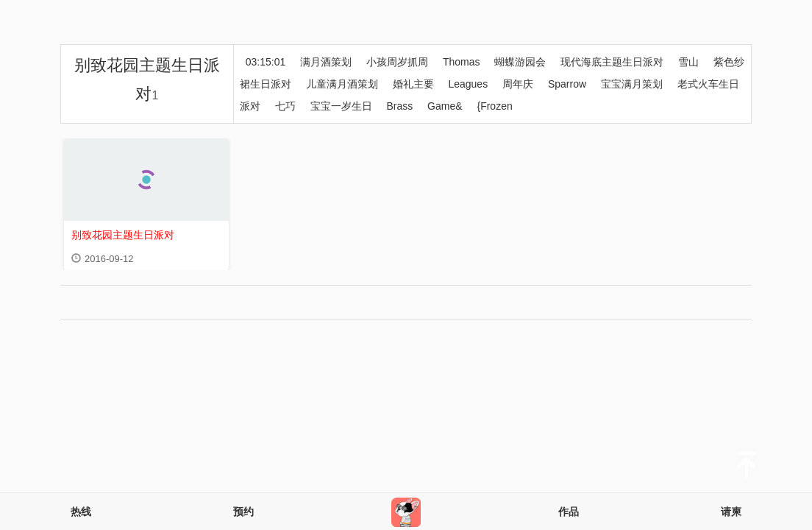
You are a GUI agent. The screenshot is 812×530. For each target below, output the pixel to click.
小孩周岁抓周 (397, 62)
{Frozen (494, 106)
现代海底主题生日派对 (612, 62)
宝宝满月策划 (632, 84)
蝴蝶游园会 (520, 62)
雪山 (688, 62)
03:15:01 (266, 62)
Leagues (468, 84)
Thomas (462, 62)
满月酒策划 (326, 62)
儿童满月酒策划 (342, 84)
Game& (445, 106)
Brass (399, 106)
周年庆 (518, 84)
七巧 (285, 106)
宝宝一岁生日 (341, 106)
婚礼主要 (413, 84)
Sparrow (567, 84)
